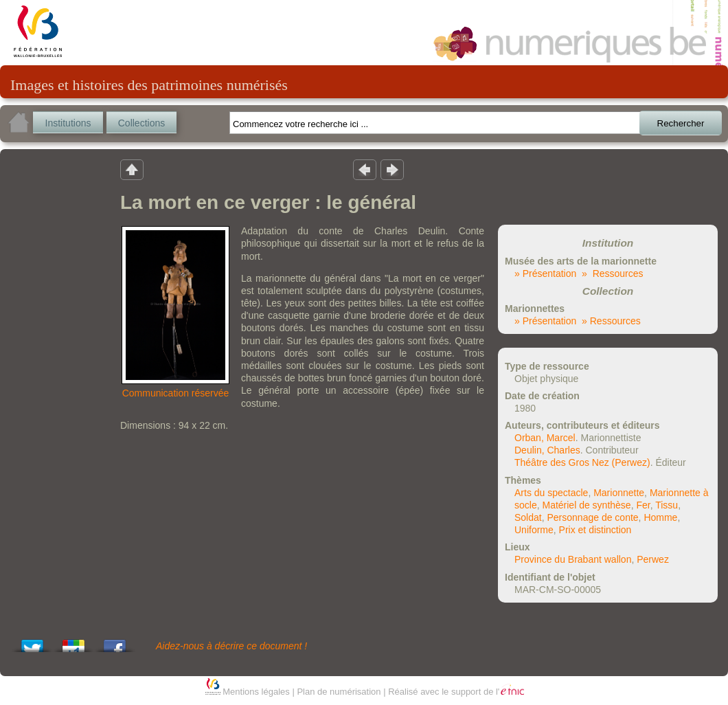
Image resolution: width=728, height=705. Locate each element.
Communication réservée (176, 393)
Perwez (653, 559)
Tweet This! (32, 642)
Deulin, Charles (547, 450)
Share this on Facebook (115, 642)
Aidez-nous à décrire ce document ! (231, 646)
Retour (132, 169)
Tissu (667, 505)
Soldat (528, 517)
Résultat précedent (365, 169)
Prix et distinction (595, 530)
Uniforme (534, 530)
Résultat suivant (392, 169)
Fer (643, 505)
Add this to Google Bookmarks (73, 642)
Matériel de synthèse (586, 505)
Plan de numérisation (339, 692)
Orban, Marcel (545, 438)
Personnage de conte (592, 517)
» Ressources (612, 273)
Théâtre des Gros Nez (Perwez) (582, 462)
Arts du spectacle (551, 493)
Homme (660, 517)
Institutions (68, 123)
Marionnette (619, 493)
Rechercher (681, 123)
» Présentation (545, 273)
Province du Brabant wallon (573, 559)
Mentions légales (256, 692)
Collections (141, 123)
